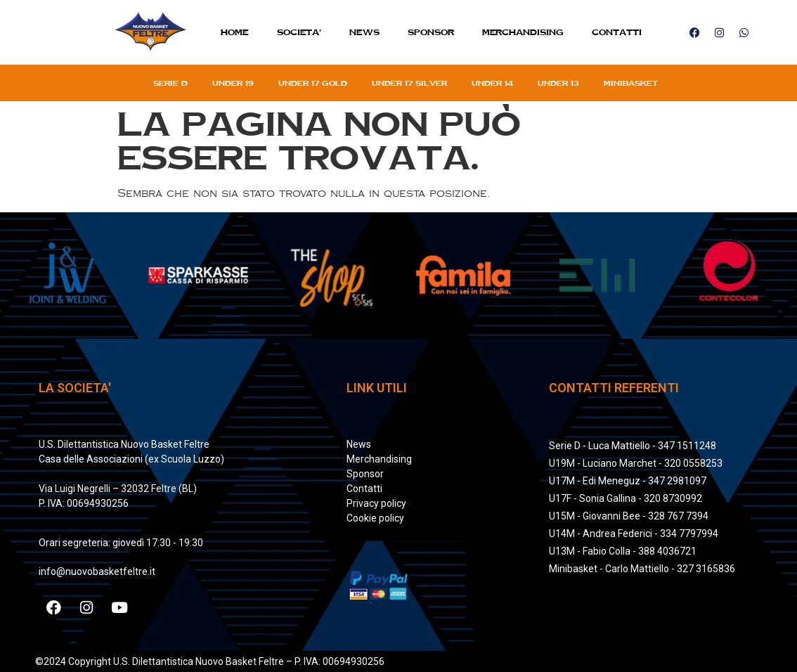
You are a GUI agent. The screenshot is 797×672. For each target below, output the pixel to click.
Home (235, 32)
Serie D (170, 83)
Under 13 (558, 83)
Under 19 (233, 83)
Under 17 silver (409, 83)
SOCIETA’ (299, 32)
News (364, 32)
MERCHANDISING (523, 32)
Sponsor (431, 32)
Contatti (617, 32)
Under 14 (492, 83)
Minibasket (631, 83)
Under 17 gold (313, 83)
